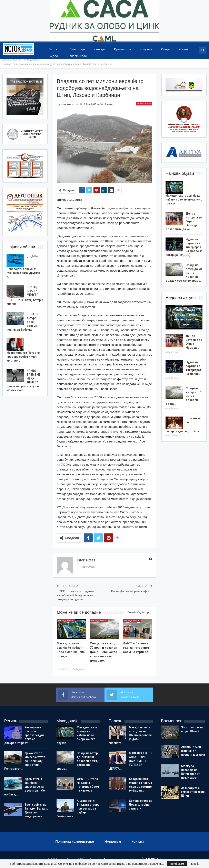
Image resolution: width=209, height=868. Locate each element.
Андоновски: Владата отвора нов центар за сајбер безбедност (78, 809)
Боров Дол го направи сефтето (132, 591)
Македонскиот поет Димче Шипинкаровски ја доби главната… (130, 735)
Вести (53, 49)
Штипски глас (77, 56)
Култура (99, 49)
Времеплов (123, 49)
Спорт (166, 49)
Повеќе (195, 864)
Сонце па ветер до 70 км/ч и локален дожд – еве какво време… (78, 761)
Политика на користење (75, 842)
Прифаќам (177, 864)
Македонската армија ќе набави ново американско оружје (184, 199)
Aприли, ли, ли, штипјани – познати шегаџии (193, 751)
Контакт (138, 842)
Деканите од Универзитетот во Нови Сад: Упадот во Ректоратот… (25, 761)
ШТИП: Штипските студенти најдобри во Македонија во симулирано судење (75, 595)
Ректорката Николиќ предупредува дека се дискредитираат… (24, 735)
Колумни (146, 49)
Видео (53, 56)
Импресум (113, 842)
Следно (78, 669)
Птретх (63, 669)
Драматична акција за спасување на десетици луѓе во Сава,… (24, 787)
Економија (77, 49)
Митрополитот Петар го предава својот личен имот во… (23, 357)
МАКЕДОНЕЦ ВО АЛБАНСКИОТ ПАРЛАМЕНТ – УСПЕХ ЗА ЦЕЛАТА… (130, 761)
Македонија (144, 104)
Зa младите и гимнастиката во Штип (193, 792)
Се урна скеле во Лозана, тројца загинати (141, 805)
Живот (184, 49)
